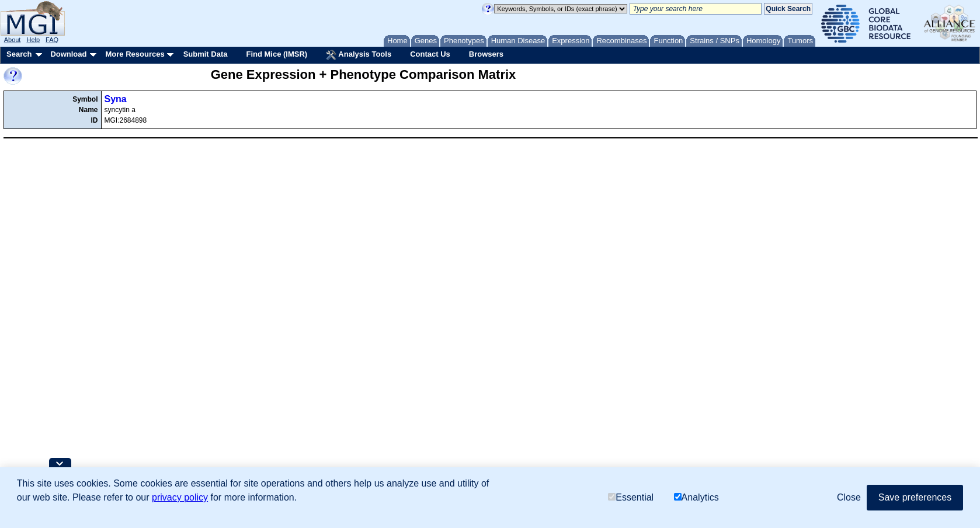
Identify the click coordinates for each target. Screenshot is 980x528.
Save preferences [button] (915, 497)
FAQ (52, 40)
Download (68, 54)
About (13, 40)
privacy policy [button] (180, 497)
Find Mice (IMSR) (277, 54)
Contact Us (430, 54)
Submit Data (206, 54)
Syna (116, 99)
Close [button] (849, 497)
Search (19, 54)
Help (33, 40)
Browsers (486, 54)
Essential (631, 497)
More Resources (135, 54)
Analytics (696, 497)
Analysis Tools (359, 55)
